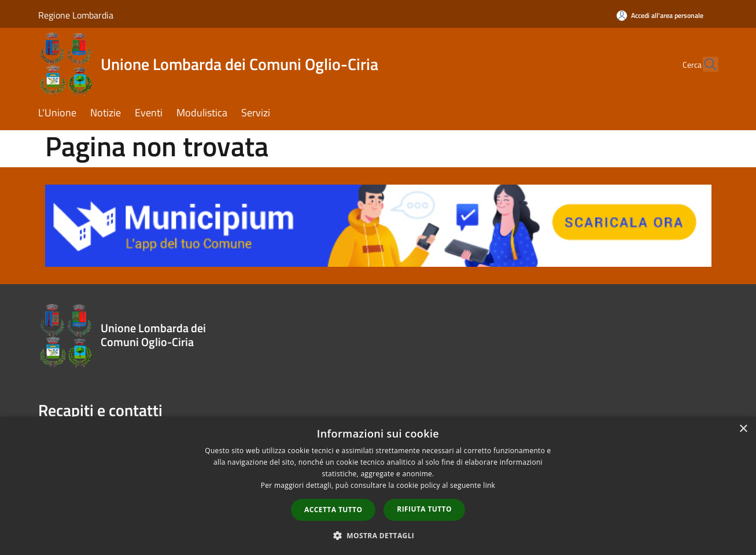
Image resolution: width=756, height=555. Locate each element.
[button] (378, 535)
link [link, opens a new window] (489, 485)
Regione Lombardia (76, 15)
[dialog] (378, 486)
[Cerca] (705, 64)
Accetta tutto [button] (333, 510)
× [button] (743, 429)
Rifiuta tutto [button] (424, 509)
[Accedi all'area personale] (660, 15)
